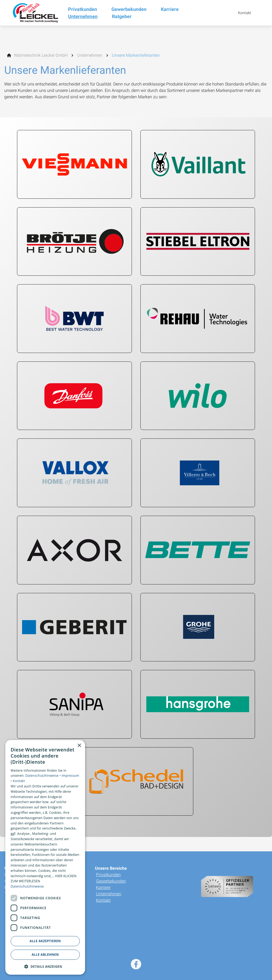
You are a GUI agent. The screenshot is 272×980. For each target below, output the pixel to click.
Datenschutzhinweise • (43, 776)
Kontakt (103, 900)
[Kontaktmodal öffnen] (241, 13)
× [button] (79, 746)
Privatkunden (108, 875)
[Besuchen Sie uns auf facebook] (136, 964)
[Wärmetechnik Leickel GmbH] (41, 55)
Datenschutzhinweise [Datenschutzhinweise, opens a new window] (27, 886)
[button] (45, 966)
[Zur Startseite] (34, 13)
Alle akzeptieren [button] (45, 941)
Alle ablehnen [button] (45, 955)
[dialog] (45, 857)
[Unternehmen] (90, 55)
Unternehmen (109, 894)
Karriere (103, 887)
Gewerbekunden (111, 881)
